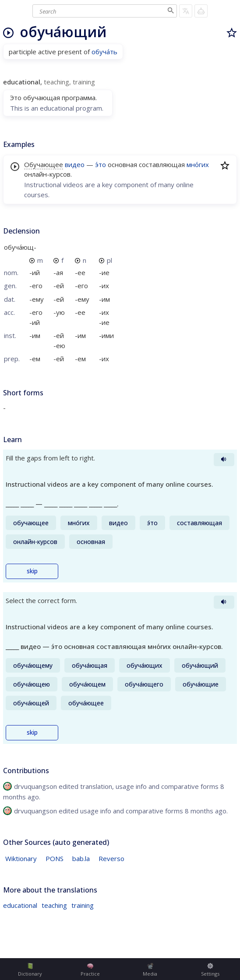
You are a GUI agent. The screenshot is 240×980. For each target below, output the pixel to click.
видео (75, 164)
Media (150, 970)
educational (20, 905)
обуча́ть (104, 52)
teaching (54, 905)
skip (32, 571)
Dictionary (30, 970)
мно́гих (198, 164)
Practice (90, 970)
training (83, 905)
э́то (101, 164)
